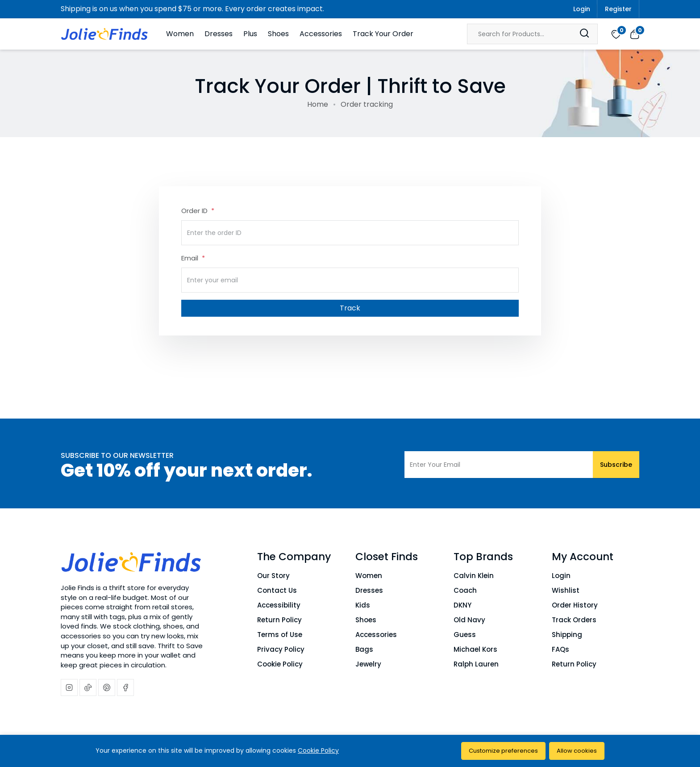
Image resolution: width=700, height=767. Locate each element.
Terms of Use (280, 635)
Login (582, 9)
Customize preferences (503, 751)
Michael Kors (475, 649)
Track (350, 308)
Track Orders (574, 620)
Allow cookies (577, 751)
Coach (465, 590)
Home (318, 104)
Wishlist (566, 590)
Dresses (219, 34)
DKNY (462, 605)
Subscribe (616, 465)
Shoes (278, 34)
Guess (465, 635)
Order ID (195, 211)
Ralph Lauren (476, 664)
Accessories (321, 34)
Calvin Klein (474, 576)
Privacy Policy (281, 649)
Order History (575, 605)
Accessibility (279, 605)
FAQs (560, 649)
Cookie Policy (280, 664)
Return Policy (279, 620)
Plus (250, 34)
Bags (364, 649)
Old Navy (469, 620)
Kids (363, 605)
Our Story (273, 576)
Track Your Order (383, 34)
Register (618, 9)
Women (180, 34)
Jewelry (368, 664)
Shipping (567, 635)
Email (191, 258)
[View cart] (635, 34)
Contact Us (277, 590)
